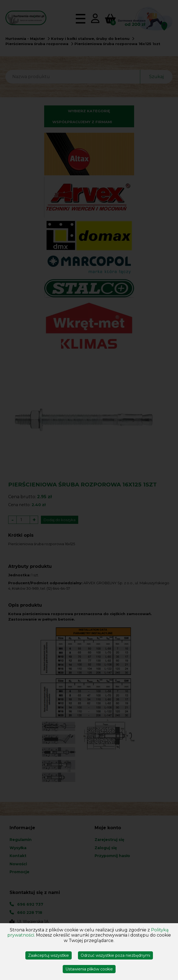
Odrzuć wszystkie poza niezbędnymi (115, 955)
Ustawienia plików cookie (89, 969)
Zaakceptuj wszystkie (49, 955)
